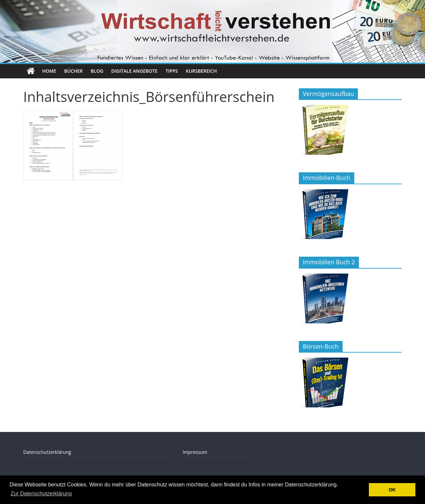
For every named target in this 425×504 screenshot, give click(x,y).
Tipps (171, 71)
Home (49, 71)
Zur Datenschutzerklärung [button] (41, 494)
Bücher (73, 71)
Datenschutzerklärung (47, 452)
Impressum (195, 452)
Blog (97, 71)
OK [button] (392, 490)
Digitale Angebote (134, 71)
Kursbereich (201, 71)
